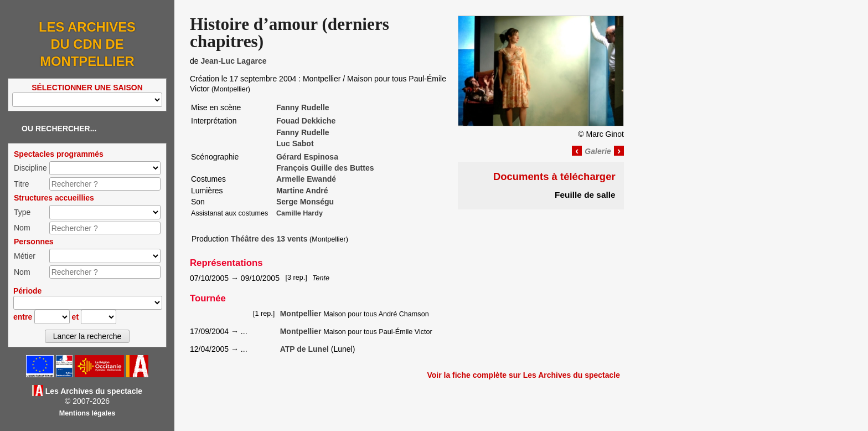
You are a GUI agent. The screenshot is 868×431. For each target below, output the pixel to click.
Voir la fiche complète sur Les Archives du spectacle (523, 375)
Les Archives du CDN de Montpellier (87, 44)
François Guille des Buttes (325, 168)
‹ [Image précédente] (577, 151)
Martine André (302, 191)
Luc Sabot (295, 143)
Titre (21, 184)
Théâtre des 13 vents (269, 239)
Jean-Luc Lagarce (233, 61)
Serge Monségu (305, 202)
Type (22, 212)
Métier (25, 256)
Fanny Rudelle (303, 107)
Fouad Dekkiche (306, 121)
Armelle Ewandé (306, 179)
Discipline (30, 168)
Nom (22, 228)
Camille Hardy (299, 213)
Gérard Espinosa (307, 157)
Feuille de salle (585, 195)
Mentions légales (87, 413)
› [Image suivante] (619, 151)
